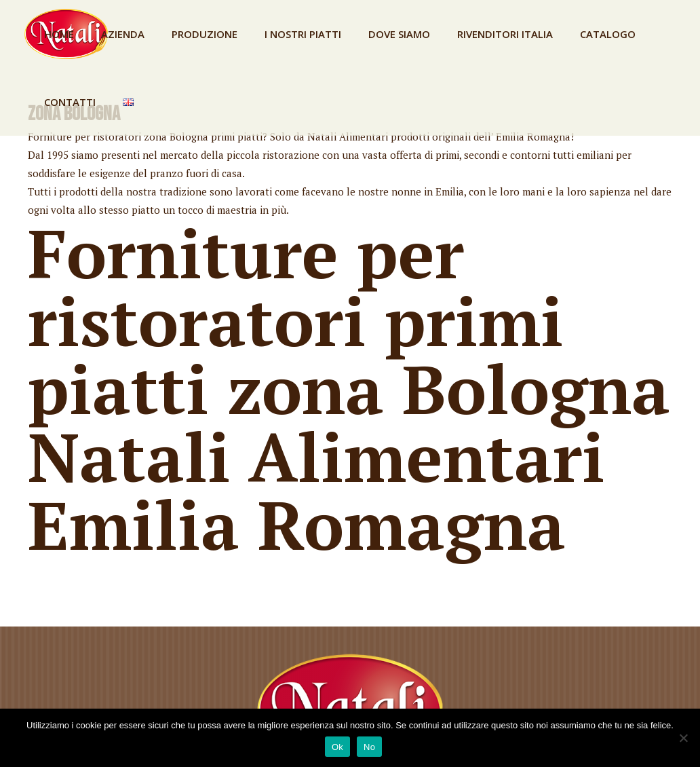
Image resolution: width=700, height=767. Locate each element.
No (369, 747)
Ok (337, 747)
